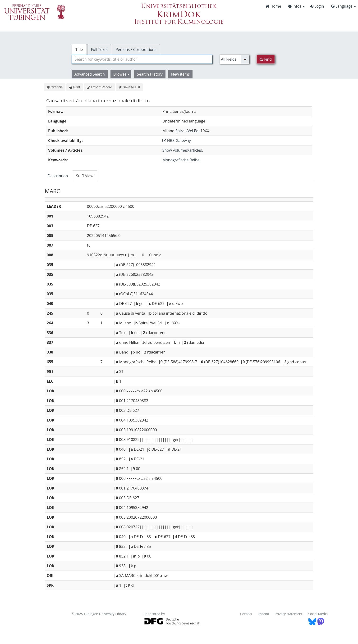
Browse (121, 74)
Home (273, 6)
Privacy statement (289, 614)
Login (317, 6)
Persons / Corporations (136, 50)
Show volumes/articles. (183, 150)
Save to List (129, 87)
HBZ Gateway (177, 141)
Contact (246, 614)
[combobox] (142, 59)
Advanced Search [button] (90, 74)
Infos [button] (296, 6)
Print (75, 87)
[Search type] (234, 59)
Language (344, 6)
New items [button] (181, 74)
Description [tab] (58, 176)
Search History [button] (150, 74)
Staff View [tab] (85, 176)
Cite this (55, 87)
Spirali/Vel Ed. (188, 131)
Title (79, 50)
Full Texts (99, 50)
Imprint (263, 614)
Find (266, 59)
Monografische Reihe (181, 160)
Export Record (99, 87)
